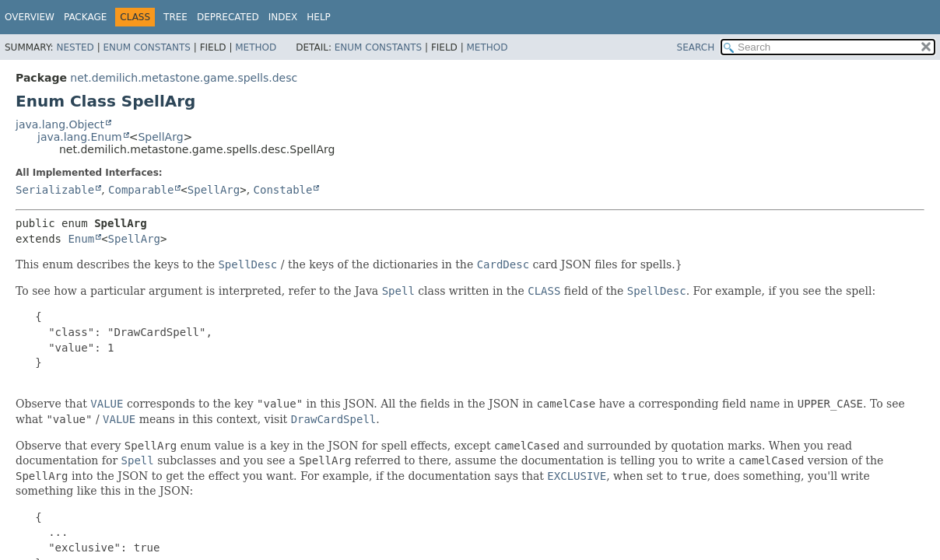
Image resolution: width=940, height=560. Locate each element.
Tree (175, 17)
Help (319, 17)
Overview (30, 17)
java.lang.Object (60, 124)
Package (85, 17)
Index (283, 17)
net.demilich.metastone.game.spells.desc (184, 78)
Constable (283, 190)
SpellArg (160, 137)
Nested (75, 47)
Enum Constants (146, 47)
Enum (81, 239)
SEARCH (696, 47)
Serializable (55, 190)
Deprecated (228, 17)
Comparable (141, 190)
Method (256, 47)
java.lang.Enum (80, 137)
